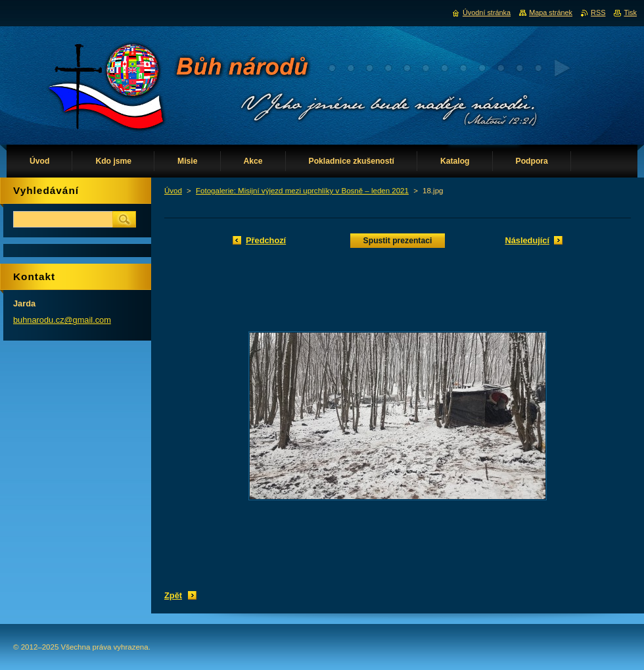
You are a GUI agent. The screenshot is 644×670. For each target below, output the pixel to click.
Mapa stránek (551, 12)
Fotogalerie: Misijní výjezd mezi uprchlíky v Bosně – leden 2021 (302, 191)
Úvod (173, 191)
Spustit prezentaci (398, 241)
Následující (527, 240)
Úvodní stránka (487, 12)
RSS (598, 12)
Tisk (630, 12)
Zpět (173, 595)
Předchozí (266, 240)
